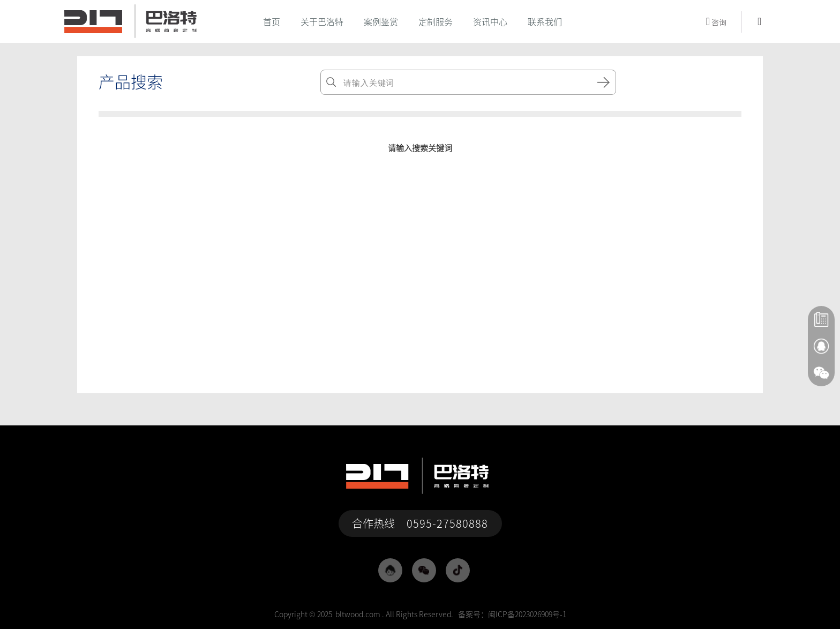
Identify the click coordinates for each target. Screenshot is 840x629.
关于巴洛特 (322, 22)
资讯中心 (490, 22)
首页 (272, 22)
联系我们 (545, 22)
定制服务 (436, 22)
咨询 (716, 21)
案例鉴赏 (381, 22)
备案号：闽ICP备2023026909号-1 (512, 615)
